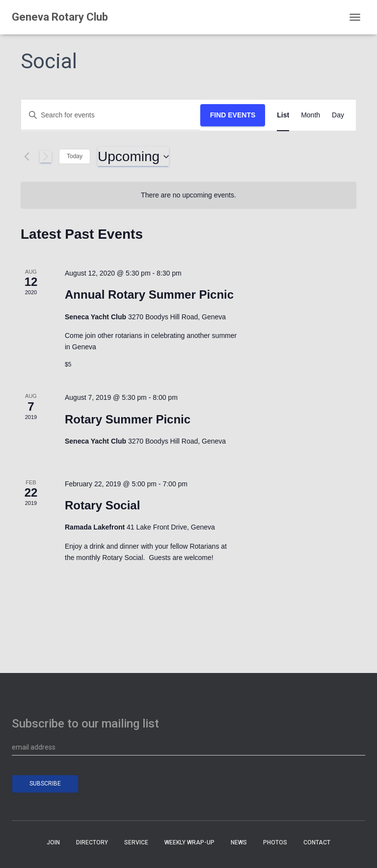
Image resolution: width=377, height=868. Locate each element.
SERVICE (136, 842)
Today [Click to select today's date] (75, 156)
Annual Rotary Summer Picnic (149, 294)
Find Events (233, 115)
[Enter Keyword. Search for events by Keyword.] (111, 115)
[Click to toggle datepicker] (133, 157)
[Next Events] (46, 157)
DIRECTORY (92, 842)
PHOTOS (275, 842)
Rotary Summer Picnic (128, 419)
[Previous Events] (27, 157)
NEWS (239, 842)
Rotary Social (102, 505)
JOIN (53, 842)
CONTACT (317, 842)
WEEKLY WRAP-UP (189, 842)
